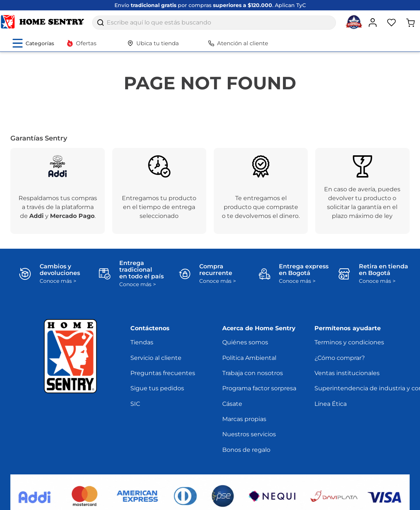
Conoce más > (58, 281)
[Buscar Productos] (100, 23)
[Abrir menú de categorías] (33, 43)
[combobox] (214, 23)
